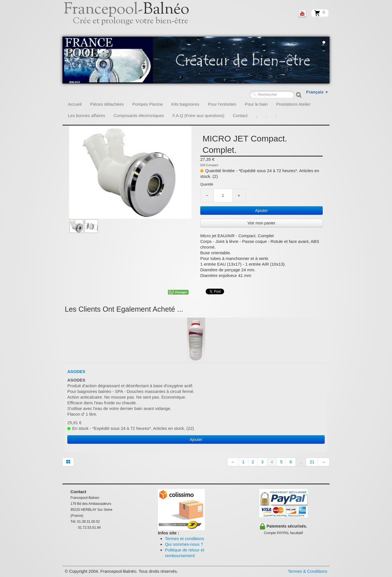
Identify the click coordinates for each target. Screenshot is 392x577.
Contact (240, 115)
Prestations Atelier (293, 104)
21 (312, 462)
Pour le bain (256, 104)
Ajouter (261, 211)
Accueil (75, 104)
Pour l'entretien (222, 104)
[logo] (133, 18)
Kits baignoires (185, 104)
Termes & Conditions (308, 571)
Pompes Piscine (148, 104)
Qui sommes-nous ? (184, 544)
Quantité (207, 184)
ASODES (76, 371)
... (301, 462)
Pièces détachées (107, 104)
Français (317, 92)
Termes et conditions (185, 539)
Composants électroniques (139, 115)
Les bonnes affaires (86, 115)
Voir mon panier (261, 223)
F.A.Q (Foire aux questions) (198, 115)
